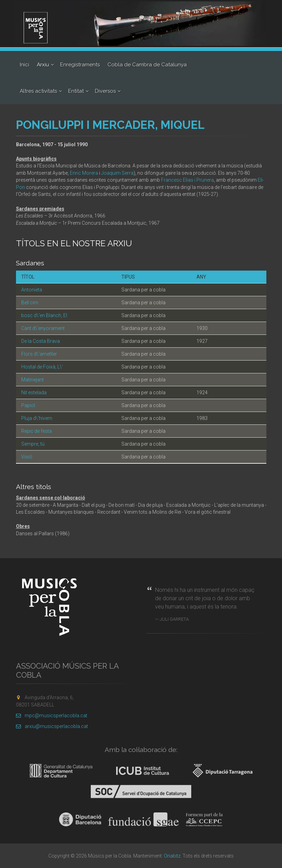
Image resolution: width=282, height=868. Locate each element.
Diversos (105, 91)
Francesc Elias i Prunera (187, 180)
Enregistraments (80, 65)
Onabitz (172, 856)
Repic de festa (37, 431)
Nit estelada (34, 392)
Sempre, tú (33, 444)
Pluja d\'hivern (37, 418)
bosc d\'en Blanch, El (44, 315)
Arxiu (43, 65)
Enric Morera (84, 173)
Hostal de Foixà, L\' (42, 367)
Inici (25, 65)
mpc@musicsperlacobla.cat (52, 716)
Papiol (28, 405)
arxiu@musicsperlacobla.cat (52, 726)
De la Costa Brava (41, 341)
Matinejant (33, 380)
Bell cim (30, 303)
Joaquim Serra (117, 173)
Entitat (76, 91)
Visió (27, 457)
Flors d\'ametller (39, 354)
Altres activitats (38, 91)
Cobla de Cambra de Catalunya (147, 65)
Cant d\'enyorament (43, 328)
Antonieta (32, 290)
